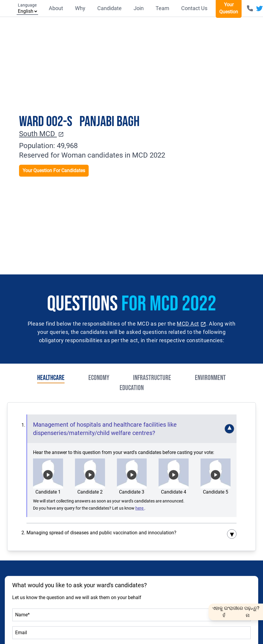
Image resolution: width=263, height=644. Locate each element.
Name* (22, 615)
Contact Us (194, 8)
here (140, 508)
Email (21, 633)
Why (80, 8)
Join (139, 8)
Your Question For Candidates (54, 171)
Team (162, 8)
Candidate (109, 8)
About (56, 8)
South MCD (42, 134)
